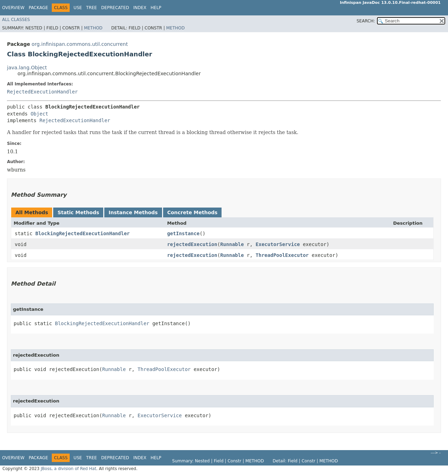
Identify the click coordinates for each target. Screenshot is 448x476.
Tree (92, 8)
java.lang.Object (27, 68)
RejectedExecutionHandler (42, 92)
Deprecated (115, 8)
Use (78, 8)
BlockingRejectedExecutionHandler (83, 233)
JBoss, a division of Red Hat (68, 469)
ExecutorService (278, 244)
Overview (13, 8)
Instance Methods (133, 212)
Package (38, 8)
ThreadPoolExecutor (282, 255)
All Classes (16, 20)
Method (93, 28)
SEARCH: (366, 21)
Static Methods (78, 212)
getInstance (183, 233)
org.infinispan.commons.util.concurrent (80, 44)
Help (156, 8)
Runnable (232, 244)
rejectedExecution (192, 244)
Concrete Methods (192, 212)
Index (140, 8)
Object (39, 114)
